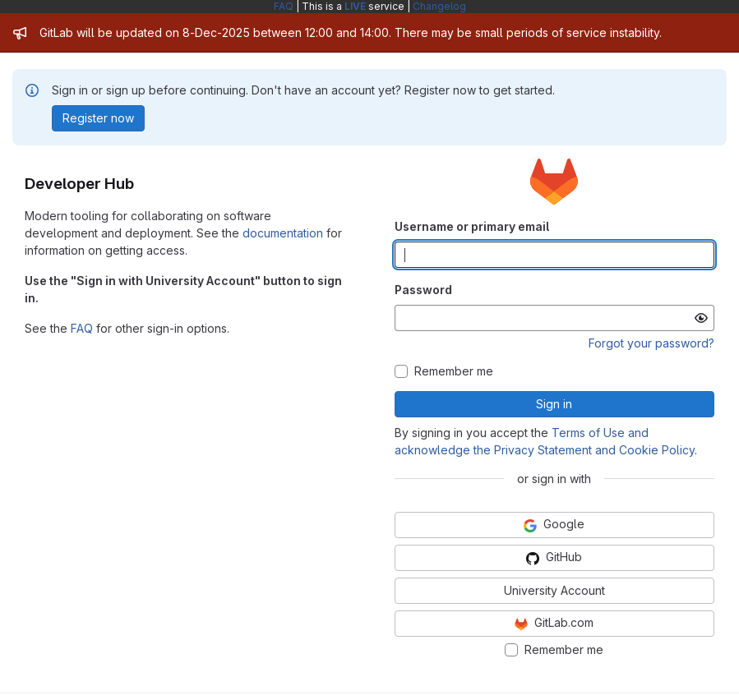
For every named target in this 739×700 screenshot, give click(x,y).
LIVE (355, 6)
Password (423, 290)
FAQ (284, 6)
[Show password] (701, 318)
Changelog (439, 6)
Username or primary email (472, 226)
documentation (283, 233)
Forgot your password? (651, 343)
